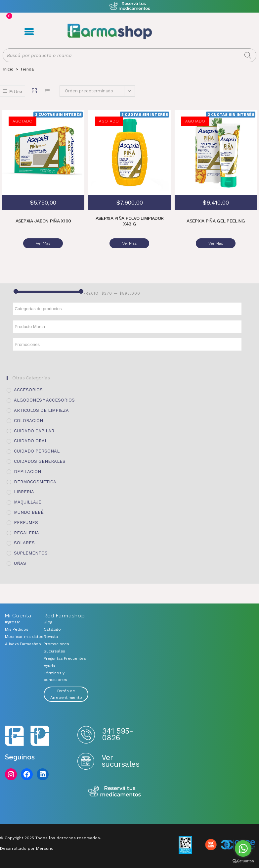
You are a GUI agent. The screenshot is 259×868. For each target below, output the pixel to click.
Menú (28, 32)
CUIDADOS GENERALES (40, 461)
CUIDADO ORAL (31, 440)
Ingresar (13, 622)
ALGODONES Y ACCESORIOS (44, 400)
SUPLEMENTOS (31, 553)
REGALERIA (26, 532)
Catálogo (52, 629)
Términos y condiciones (55, 676)
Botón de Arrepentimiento (66, 694)
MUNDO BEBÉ (29, 512)
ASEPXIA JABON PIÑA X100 (43, 222)
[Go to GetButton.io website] (243, 861)
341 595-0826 (118, 734)
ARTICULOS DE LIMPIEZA (41, 410)
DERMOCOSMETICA (35, 482)
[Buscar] (248, 56)
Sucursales (54, 651)
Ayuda (49, 665)
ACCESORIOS (28, 389)
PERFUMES (26, 522)
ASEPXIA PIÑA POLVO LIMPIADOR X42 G (129, 222)
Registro (190, 32)
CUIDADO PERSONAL (37, 451)
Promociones (56, 644)
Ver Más (43, 245)
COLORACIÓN (28, 420)
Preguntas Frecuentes (65, 658)
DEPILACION (27, 471)
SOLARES (24, 542)
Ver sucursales (120, 761)
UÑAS (20, 563)
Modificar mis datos (19, 636)
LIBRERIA (24, 491)
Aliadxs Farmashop (19, 644)
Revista (51, 636)
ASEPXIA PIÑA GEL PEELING (216, 222)
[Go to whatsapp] (243, 848)
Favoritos (211, 32)
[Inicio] (8, 70)
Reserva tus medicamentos (114, 791)
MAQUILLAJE (28, 502)
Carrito (201, 32)
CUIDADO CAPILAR (34, 431)
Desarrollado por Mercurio (27, 848)
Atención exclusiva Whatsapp (129, 6)
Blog (48, 622)
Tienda (27, 70)
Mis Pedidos (17, 629)
